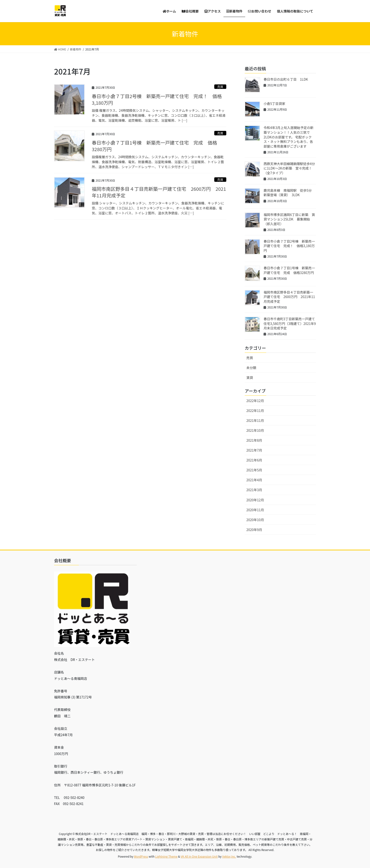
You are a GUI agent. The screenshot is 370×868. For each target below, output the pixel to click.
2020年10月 (255, 520)
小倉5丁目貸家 (274, 104)
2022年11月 (255, 411)
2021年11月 (255, 420)
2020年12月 (255, 500)
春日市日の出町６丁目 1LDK (286, 79)
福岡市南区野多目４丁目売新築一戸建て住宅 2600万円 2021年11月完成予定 (159, 192)
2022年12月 (255, 401)
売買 (220, 87)
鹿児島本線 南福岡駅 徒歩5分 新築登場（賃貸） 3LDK (289, 193)
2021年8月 (254, 440)
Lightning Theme (166, 856)
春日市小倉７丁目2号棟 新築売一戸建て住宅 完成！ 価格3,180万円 (157, 99)
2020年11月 (255, 510)
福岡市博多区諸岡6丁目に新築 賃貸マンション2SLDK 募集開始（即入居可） (289, 219)
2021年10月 (255, 430)
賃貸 (250, 378)
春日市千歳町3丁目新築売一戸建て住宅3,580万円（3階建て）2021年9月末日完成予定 (290, 323)
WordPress (141, 856)
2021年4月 (254, 480)
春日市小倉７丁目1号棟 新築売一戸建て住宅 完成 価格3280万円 (154, 146)
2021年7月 (254, 450)
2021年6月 (254, 460)
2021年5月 (254, 470)
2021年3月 (254, 490)
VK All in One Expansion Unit (199, 856)
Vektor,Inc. (229, 856)
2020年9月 (254, 530)
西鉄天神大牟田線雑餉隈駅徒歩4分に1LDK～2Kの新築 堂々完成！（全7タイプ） (289, 168)
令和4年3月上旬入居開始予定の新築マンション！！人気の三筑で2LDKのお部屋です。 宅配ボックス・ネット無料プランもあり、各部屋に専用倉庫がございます (289, 137)
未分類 (251, 368)
